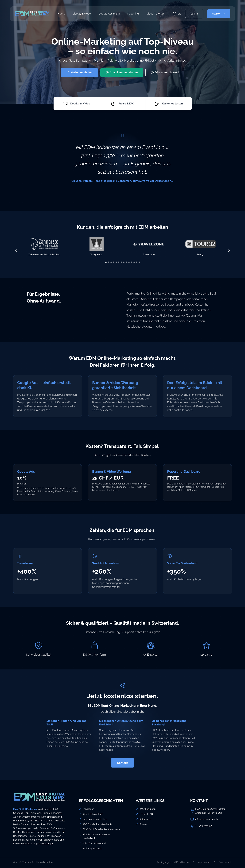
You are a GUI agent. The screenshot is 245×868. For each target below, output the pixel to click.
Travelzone (88, 809)
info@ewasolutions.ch (206, 819)
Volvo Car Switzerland (94, 843)
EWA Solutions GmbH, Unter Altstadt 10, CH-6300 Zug (210, 811)
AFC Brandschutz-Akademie (97, 824)
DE (179, 14)
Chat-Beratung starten (122, 73)
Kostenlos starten (79, 73)
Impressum (204, 862)
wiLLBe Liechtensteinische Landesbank (96, 836)
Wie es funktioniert (165, 73)
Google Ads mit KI (109, 14)
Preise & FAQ (146, 814)
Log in (194, 14)
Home (61, 14)
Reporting (133, 14)
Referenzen (145, 819)
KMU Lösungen (148, 809)
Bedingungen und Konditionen (173, 862)
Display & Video (82, 14)
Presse (143, 824)
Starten (219, 14)
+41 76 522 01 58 (204, 826)
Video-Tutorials (156, 14)
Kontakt (122, 763)
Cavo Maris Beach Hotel (95, 819)
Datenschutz (225, 862)
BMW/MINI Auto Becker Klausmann (101, 829)
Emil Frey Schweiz (92, 849)
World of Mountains (93, 814)
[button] (106, 262)
